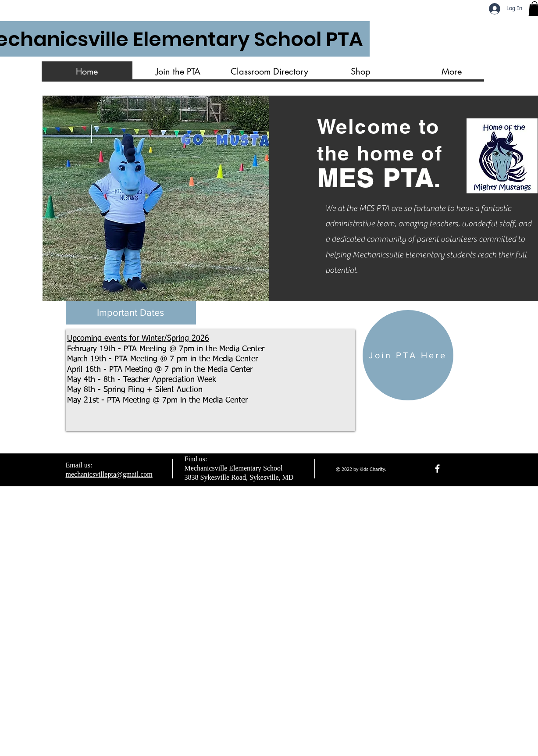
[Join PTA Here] (408, 355)
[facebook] (437, 469)
